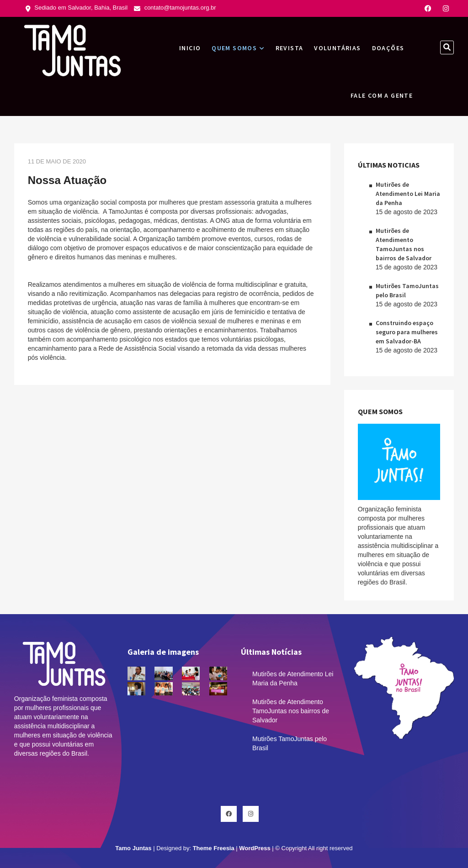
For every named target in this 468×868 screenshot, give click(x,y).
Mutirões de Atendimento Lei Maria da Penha (408, 194)
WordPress (255, 848)
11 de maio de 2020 (57, 161)
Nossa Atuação (67, 180)
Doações (388, 48)
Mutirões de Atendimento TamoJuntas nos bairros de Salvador (291, 711)
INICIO (190, 48)
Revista (290, 48)
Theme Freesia (214, 848)
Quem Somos (234, 48)
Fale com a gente (382, 95)
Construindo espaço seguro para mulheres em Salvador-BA (407, 332)
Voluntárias (337, 48)
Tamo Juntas (133, 848)
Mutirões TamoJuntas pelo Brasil (290, 743)
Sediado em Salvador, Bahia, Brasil (77, 8)
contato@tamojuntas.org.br (175, 8)
